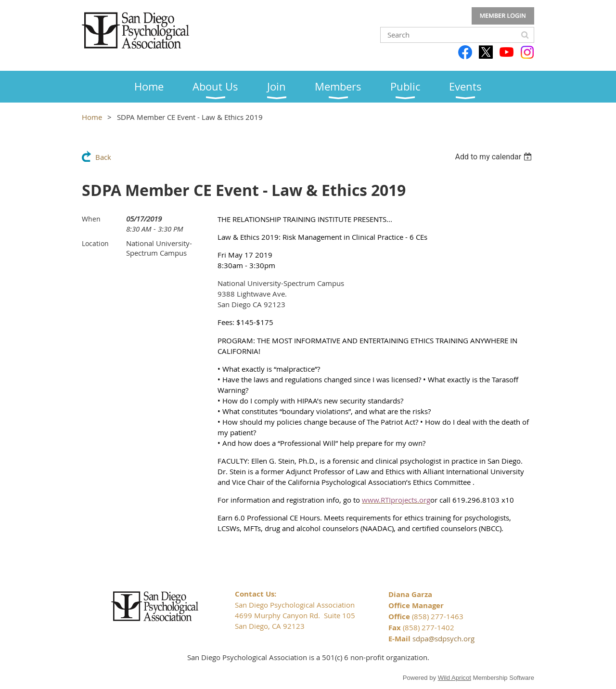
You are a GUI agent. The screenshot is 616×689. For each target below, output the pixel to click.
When (91, 219)
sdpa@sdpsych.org (443, 638)
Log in (503, 16)
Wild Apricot (455, 678)
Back (103, 157)
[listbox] (494, 157)
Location (95, 243)
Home (92, 117)
